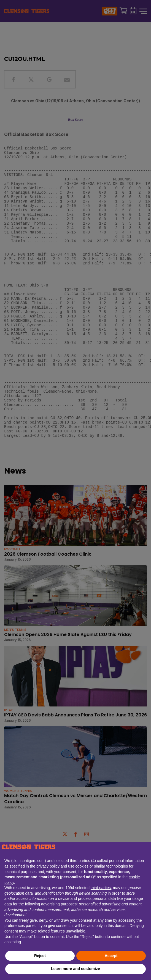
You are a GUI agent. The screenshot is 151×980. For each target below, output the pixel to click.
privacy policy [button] (48, 866)
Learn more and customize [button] (75, 969)
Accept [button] (111, 956)
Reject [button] (40, 956)
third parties (101, 888)
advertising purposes (59, 904)
